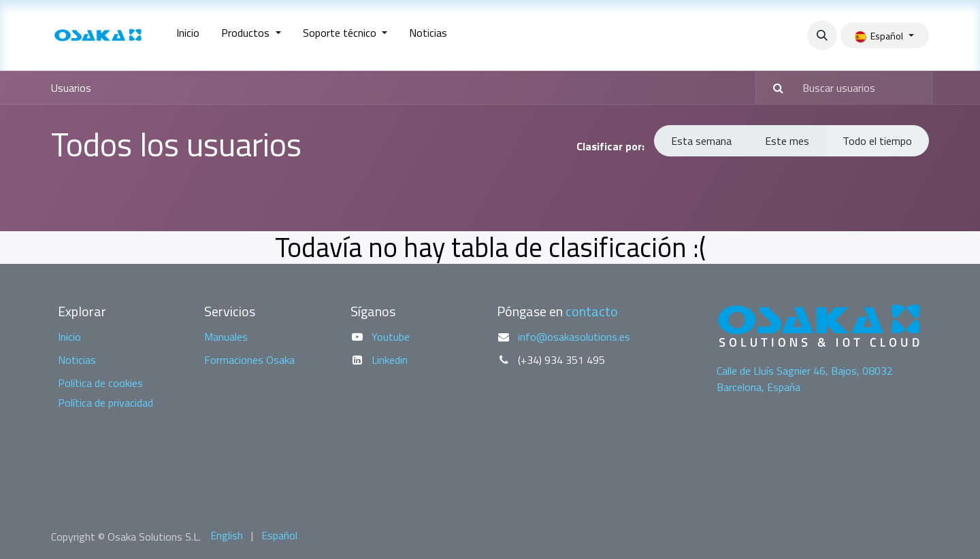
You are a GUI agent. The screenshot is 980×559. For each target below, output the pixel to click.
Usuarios (71, 88)
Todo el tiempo (877, 141)
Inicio (69, 337)
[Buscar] (772, 88)
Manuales (226, 337)
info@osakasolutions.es (574, 337)
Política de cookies (100, 383)
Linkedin (390, 360)
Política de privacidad (105, 403)
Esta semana (701, 141)
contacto (592, 311)
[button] (822, 35)
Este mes (787, 141)
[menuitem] (188, 35)
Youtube (391, 337)
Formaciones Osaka (249, 360)
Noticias (77, 360)
